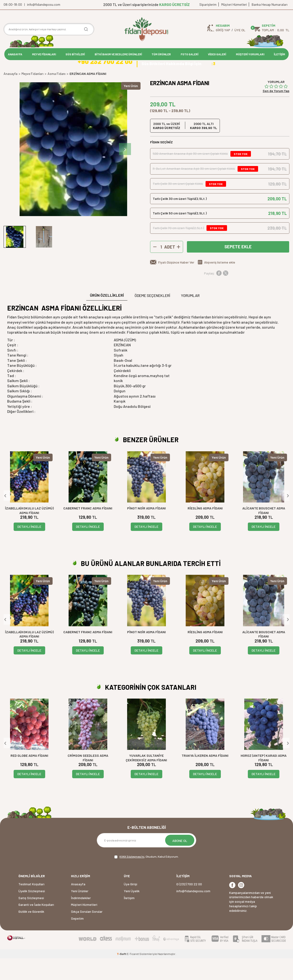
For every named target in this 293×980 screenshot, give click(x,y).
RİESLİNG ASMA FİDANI (205, 530)
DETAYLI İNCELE (29, 548)
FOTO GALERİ (190, 54)
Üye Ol (240, 30)
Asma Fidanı (57, 95)
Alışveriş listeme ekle (220, 284)
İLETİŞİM (279, 54)
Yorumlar (190, 317)
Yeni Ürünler (80, 913)
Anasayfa (11, 95)
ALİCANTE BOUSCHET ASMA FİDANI (264, 532)
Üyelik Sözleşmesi (32, 913)
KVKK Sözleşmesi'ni (132, 878)
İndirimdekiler (81, 920)
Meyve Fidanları (33, 95)
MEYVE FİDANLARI (44, 54)
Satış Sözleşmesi (31, 920)
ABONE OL (180, 863)
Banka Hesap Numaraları (270, 4)
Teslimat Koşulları (31, 906)
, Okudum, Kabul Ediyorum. (146, 879)
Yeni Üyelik (132, 913)
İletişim (129, 920)
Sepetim (77, 940)
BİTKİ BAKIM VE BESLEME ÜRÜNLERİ (118, 54)
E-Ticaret (133, 975)
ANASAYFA (15, 54)
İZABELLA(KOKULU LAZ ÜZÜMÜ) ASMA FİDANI (29, 532)
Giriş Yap (223, 30)
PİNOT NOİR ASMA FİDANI (146, 530)
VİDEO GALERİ (217, 54)
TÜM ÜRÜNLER (161, 54)
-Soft (122, 975)
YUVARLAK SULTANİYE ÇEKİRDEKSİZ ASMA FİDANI (146, 780)
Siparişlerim (208, 4)
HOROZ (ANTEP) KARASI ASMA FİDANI (264, 780)
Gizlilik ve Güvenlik (31, 933)
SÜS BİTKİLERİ (75, 54)
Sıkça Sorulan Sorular (87, 933)
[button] (125, 171)
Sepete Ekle (238, 269)
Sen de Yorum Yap (276, 112)
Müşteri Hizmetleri (234, 4)
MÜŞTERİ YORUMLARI (250, 54)
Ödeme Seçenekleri (152, 317)
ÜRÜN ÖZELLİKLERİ (107, 317)
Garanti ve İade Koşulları (36, 926)
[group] (73, 171)
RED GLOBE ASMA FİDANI (29, 777)
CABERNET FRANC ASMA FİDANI (88, 530)
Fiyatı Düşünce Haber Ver (176, 284)
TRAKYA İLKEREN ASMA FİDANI (205, 777)
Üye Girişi (130, 906)
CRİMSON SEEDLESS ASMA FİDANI (88, 780)
